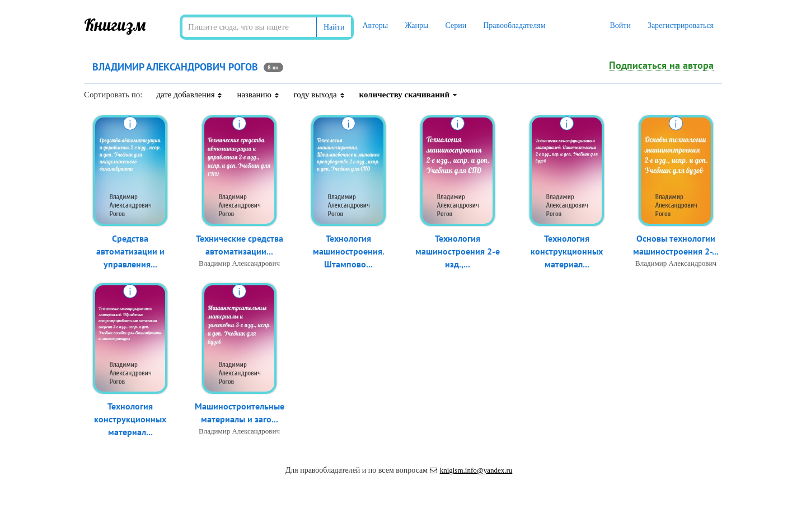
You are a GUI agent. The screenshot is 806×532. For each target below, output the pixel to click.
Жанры (416, 25)
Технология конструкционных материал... (567, 251)
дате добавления (189, 95)
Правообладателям (514, 25)
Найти (334, 27)
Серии (456, 25)
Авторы (375, 25)
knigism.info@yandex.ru (471, 470)
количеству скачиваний (409, 95)
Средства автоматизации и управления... (130, 251)
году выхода (320, 95)
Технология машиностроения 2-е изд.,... (458, 251)
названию (258, 95)
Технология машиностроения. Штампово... (349, 251)
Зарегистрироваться (681, 25)
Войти (620, 25)
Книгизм (115, 25)
